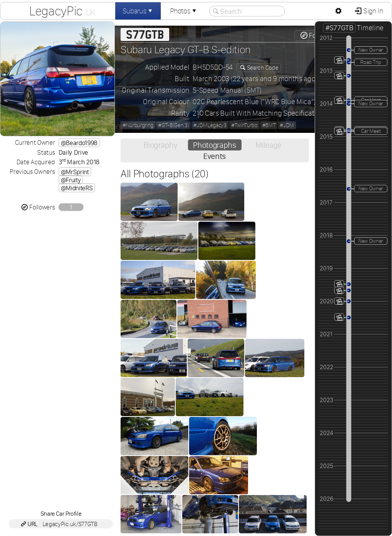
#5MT (269, 125)
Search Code (262, 68)
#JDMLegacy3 (210, 125)
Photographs (214, 145)
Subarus (138, 11)
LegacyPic (62, 11)
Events (215, 156)
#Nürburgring (138, 125)
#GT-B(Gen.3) (173, 125)
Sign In (372, 11)
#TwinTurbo (244, 125)
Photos (184, 11)
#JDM (287, 125)
